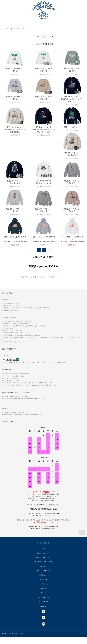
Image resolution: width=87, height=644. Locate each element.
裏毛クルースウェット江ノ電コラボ (15, 159)
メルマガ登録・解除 (43, 604)
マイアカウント (44, 591)
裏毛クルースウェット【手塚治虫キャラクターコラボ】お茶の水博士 (15, 129)
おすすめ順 (37, 44)
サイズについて (44, 609)
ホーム (43, 556)
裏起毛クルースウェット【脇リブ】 (15, 70)
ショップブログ (44, 587)
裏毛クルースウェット (72, 127)
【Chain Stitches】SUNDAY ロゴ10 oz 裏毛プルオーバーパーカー (44, 216)
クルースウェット (24, 29)
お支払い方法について (43, 560)
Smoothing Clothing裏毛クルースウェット (72, 159)
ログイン (43, 600)
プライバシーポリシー (43, 578)
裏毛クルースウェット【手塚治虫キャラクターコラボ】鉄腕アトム (72, 99)
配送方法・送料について (43, 565)
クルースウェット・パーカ (10, 29)
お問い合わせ (44, 582)
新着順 (52, 44)
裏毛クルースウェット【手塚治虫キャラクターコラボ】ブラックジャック (43, 129)
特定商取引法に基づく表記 (43, 569)
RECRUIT (43, 613)
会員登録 (43, 595)
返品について (44, 573)
